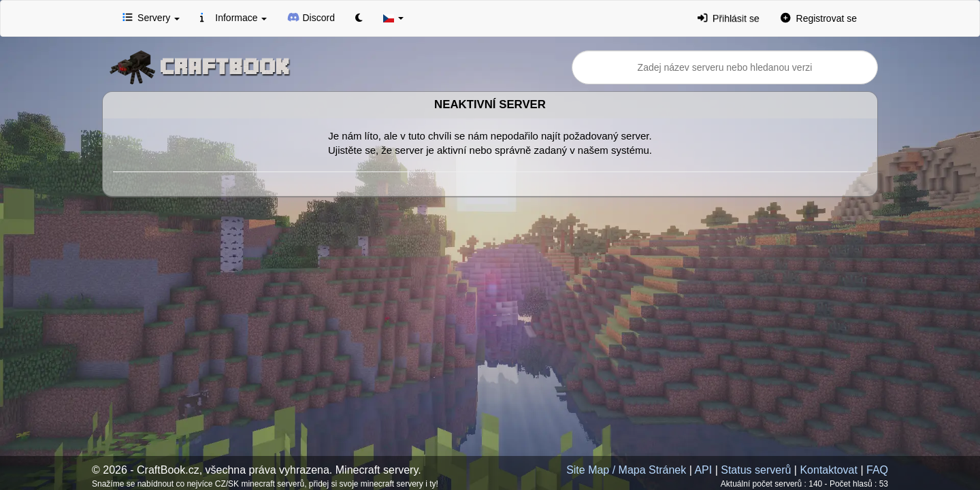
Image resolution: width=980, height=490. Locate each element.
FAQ (877, 470)
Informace (233, 17)
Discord (311, 17)
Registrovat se (819, 18)
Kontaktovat (829, 470)
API (703, 470)
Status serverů (756, 470)
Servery (151, 17)
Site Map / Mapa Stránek (626, 470)
